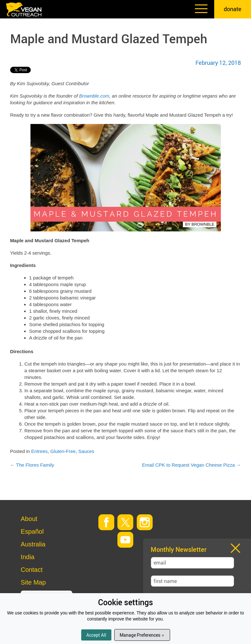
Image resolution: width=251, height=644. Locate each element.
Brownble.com (94, 96)
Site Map (33, 582)
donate (233, 9)
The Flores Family (32, 465)
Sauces (86, 451)
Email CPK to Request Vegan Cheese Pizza (192, 465)
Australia (33, 544)
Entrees (39, 451)
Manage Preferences (142, 635)
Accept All (96, 635)
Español (32, 531)
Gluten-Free (63, 451)
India (27, 557)
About (29, 519)
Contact (32, 570)
